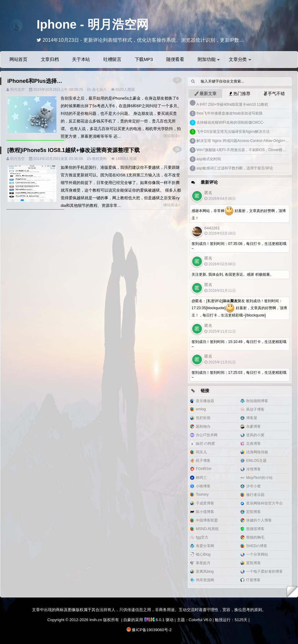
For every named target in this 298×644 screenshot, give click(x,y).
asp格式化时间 (208, 159)
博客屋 (252, 418)
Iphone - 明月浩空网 (93, 24)
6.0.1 (154, 620)
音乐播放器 (205, 401)
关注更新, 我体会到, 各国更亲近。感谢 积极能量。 (233, 274)
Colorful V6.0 (200, 620)
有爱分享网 (205, 546)
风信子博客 (255, 409)
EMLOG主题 (256, 461)
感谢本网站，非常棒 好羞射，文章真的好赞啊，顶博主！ (239, 213)
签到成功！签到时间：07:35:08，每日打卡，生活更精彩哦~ (239, 246)
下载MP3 (144, 59)
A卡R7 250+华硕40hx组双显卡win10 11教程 (232, 104)
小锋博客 (203, 486)
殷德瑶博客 (255, 529)
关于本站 (81, 59)
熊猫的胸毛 (255, 537)
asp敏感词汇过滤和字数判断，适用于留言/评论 (235, 168)
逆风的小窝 (255, 435)
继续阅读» (172, 136)
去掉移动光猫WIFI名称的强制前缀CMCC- (230, 122)
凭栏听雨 (203, 418)
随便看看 (175, 59)
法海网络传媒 (257, 452)
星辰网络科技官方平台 (264, 503)
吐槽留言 (112, 59)
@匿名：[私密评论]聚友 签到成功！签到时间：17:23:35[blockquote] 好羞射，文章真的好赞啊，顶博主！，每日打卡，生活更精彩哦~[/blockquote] (239, 308)
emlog (201, 409)
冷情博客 (253, 469)
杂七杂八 (99, 90)
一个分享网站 (257, 554)
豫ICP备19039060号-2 (152, 630)
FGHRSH (204, 469)
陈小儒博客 (205, 512)
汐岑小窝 (253, 486)
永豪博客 (253, 426)
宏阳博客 (253, 512)
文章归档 (50, 59)
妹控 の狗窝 (205, 444)
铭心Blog (203, 554)
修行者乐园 (255, 495)
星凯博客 (253, 563)
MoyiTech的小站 (259, 478)
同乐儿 (201, 452)
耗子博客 (203, 461)
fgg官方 (202, 537)
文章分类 (240, 59)
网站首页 (18, 59)
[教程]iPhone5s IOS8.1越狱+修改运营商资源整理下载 (74, 150)
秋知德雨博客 (257, 401)
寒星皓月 (203, 563)
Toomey (202, 494)
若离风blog (205, 571)
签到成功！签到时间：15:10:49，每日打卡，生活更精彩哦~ (239, 344)
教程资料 (99, 159)
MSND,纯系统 (207, 529)
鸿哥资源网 (205, 580)
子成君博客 (205, 503)
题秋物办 (203, 426)
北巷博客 (253, 444)
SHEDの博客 (257, 546)
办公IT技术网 (207, 435)
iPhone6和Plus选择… (35, 81)
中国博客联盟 (207, 520)
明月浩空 (17, 90)
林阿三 (201, 478)
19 (177, 149)
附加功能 (209, 59)
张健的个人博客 (259, 520)
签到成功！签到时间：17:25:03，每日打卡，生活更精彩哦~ (239, 375)
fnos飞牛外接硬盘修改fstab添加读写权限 (230, 113)
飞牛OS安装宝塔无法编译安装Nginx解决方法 (233, 132)
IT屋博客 (253, 580)
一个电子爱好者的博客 (264, 571)
